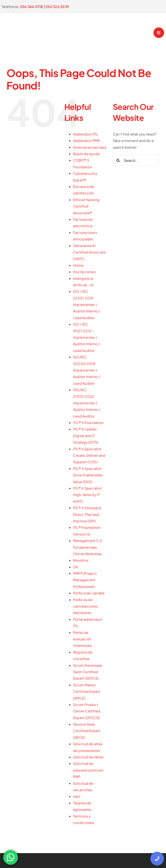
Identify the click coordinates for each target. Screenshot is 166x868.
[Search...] (136, 160)
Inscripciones (84, 272)
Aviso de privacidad (90, 147)
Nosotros (81, 560)
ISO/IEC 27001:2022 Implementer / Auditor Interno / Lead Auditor (87, 403)
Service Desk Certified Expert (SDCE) (87, 731)
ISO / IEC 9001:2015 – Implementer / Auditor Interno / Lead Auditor (87, 337)
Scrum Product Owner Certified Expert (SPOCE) (87, 711)
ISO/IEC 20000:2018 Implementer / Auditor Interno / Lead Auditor (87, 370)
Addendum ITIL (86, 134)
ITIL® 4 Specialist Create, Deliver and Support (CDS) (89, 455)
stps (77, 796)
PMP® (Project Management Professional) (85, 580)
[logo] (31, 16)
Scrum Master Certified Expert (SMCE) (87, 692)
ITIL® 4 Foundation (88, 423)
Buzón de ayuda (86, 154)
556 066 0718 (32, 7)
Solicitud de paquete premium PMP (88, 770)
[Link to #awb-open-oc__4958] (159, 33)
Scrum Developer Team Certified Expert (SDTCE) (88, 672)
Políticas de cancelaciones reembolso (85, 606)
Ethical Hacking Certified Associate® (86, 206)
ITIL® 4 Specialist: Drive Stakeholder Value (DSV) (88, 475)
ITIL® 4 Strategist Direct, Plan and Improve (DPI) (87, 514)
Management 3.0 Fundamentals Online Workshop (88, 547)
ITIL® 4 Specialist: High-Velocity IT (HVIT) (88, 495)
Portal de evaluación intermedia (82, 639)
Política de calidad (89, 593)
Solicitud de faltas (88, 757)
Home (78, 265)
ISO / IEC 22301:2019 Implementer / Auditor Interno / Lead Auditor (87, 305)
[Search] (118, 160)
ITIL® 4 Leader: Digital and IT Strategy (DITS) (86, 436)
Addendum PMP (87, 141)
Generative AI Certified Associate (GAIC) (89, 252)
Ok (76, 567)
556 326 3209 (57, 7)
